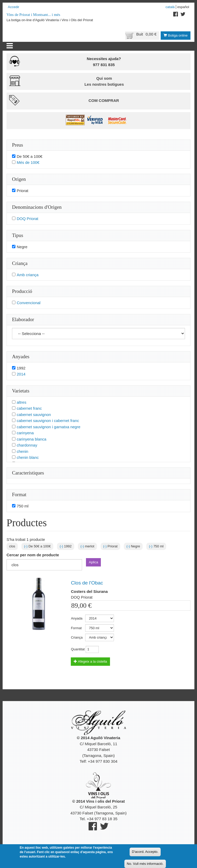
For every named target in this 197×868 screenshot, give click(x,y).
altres (22, 402)
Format (76, 628)
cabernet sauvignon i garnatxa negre (49, 427)
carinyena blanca (31, 439)
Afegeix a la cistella (90, 661)
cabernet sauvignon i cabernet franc (48, 421)
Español (183, 7)
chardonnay (27, 445)
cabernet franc (29, 408)
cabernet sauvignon (34, 415)
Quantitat (78, 649)
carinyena (25, 433)
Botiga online (176, 35)
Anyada (77, 618)
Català (170, 7)
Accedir (13, 7)
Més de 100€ (28, 162)
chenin (22, 451)
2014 (21, 374)
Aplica (93, 562)
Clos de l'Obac (87, 583)
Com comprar (104, 100)
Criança (77, 637)
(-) (26, 546)
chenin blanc (28, 457)
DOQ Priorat (28, 219)
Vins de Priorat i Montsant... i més (33, 15)
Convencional (29, 303)
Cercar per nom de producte (33, 555)
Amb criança (28, 275)
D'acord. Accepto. (145, 853)
